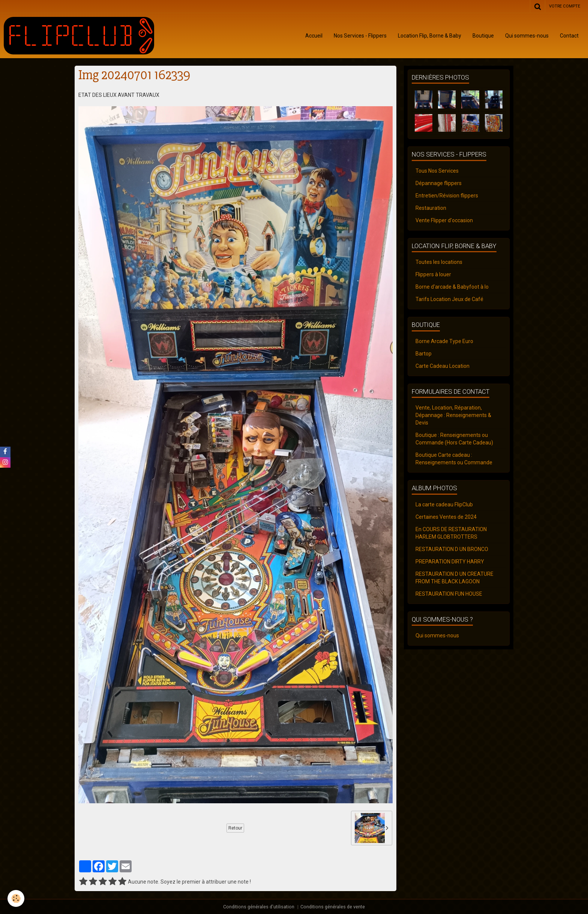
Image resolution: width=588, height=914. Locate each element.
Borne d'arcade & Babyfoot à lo (452, 287)
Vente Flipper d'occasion (444, 220)
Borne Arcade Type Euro (444, 341)
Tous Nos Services (437, 171)
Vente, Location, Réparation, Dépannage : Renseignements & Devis (453, 415)
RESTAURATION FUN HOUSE (449, 594)
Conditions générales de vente (333, 907)
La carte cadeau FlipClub (444, 504)
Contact (569, 36)
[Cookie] (16, 898)
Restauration (431, 208)
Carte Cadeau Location (442, 366)
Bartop (424, 354)
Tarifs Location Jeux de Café (449, 299)
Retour (235, 828)
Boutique (483, 36)
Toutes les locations (439, 262)
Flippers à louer (433, 274)
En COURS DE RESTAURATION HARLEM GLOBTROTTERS (451, 533)
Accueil (314, 36)
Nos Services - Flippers (360, 36)
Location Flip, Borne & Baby (430, 36)
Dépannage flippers (439, 183)
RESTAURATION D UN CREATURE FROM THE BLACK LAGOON (454, 578)
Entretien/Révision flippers (447, 196)
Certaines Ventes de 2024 (446, 517)
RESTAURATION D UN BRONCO (452, 549)
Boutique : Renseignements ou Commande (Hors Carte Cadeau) (454, 439)
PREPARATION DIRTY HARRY (450, 562)
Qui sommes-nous (527, 36)
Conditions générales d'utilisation (259, 907)
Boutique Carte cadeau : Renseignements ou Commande (454, 459)
